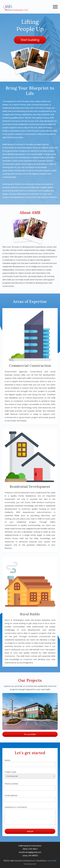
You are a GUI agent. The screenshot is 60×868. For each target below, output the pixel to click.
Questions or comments (30, 815)
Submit (30, 831)
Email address (30, 798)
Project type (30, 775)
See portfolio (30, 734)
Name (30, 763)
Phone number (30, 786)
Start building (30, 40)
